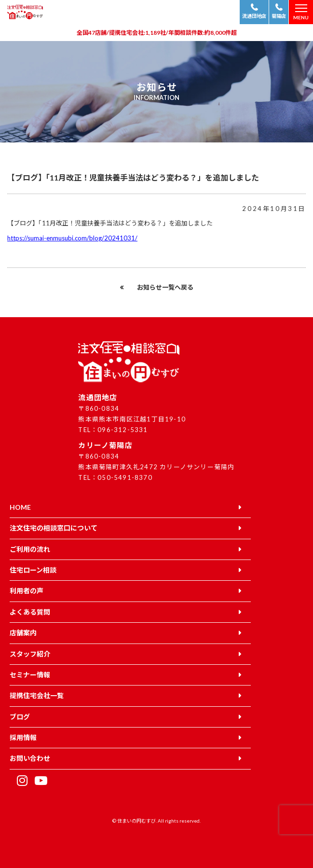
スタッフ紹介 (30, 654)
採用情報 (23, 737)
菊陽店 (279, 16)
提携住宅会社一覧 (37, 695)
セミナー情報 (30, 675)
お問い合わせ (30, 758)
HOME (20, 507)
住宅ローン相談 (33, 570)
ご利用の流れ (30, 549)
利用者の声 (27, 591)
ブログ (20, 717)
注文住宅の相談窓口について (54, 528)
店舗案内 (23, 633)
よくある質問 (30, 612)
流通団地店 (254, 16)
